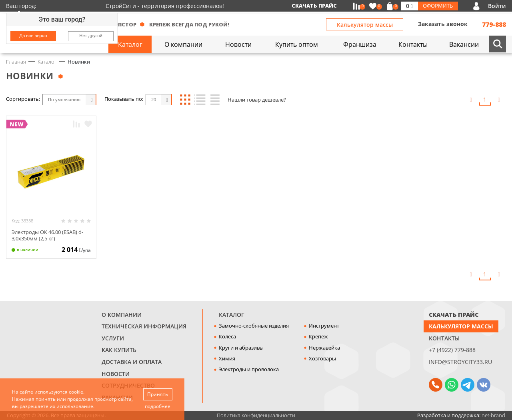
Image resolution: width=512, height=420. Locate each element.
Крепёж (318, 336)
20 (154, 99)
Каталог (232, 315)
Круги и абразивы (241, 348)
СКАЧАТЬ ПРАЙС (454, 315)
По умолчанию (64, 99)
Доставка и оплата (132, 362)
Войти (497, 6)
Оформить (438, 6)
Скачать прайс (314, 6)
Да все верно (33, 36)
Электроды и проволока (249, 369)
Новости (116, 374)
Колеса (227, 336)
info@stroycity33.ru (460, 362)
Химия (227, 358)
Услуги (113, 338)
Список (200, 100)
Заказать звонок (443, 24)
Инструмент (324, 326)
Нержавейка (324, 348)
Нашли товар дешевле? (257, 100)
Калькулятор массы (365, 25)
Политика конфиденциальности (256, 415)
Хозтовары (322, 358)
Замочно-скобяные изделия (254, 326)
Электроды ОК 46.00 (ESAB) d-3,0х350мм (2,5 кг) (47, 235)
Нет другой (91, 36)
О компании (122, 315)
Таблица (214, 100)
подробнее (158, 406)
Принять (158, 394)
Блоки (185, 100)
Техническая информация (144, 326)
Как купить (119, 350)
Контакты (444, 338)
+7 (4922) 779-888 (452, 350)
